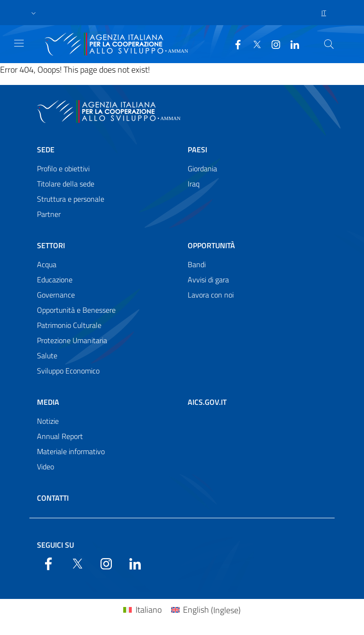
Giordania (202, 168)
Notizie (48, 421)
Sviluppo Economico (68, 371)
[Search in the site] (329, 44)
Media (48, 402)
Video (45, 467)
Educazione (55, 280)
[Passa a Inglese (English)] (206, 610)
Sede (46, 149)
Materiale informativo (71, 451)
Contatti (53, 498)
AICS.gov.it (207, 402)
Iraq (194, 184)
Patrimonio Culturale (69, 325)
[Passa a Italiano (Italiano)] (142, 610)
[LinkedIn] (291, 44)
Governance (56, 295)
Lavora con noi (211, 295)
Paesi (197, 149)
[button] (34, 13)
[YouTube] (272, 44)
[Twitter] (253, 44)
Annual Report (60, 436)
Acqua (47, 264)
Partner (49, 214)
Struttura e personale (71, 199)
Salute (47, 355)
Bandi (197, 264)
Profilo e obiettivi (63, 168)
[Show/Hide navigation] (19, 43)
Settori (51, 245)
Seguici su (55, 545)
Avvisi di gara (208, 280)
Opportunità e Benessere (76, 310)
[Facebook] (234, 44)
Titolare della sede (66, 184)
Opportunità (211, 245)
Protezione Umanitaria (72, 340)
